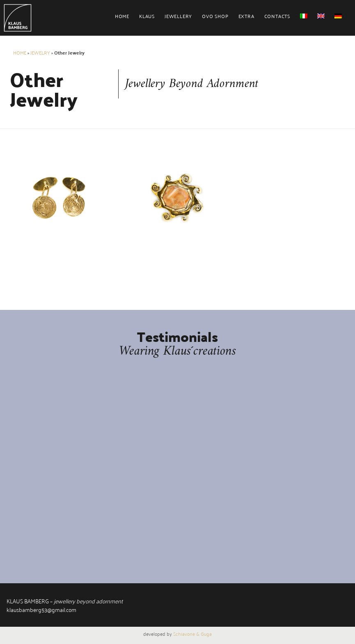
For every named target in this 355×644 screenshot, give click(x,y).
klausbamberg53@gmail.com (41, 609)
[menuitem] (127, 19)
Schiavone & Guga (192, 634)
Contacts (277, 16)
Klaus (147, 16)
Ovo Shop (215, 16)
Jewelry (40, 52)
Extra (246, 16)
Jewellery (178, 16)
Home (122, 16)
